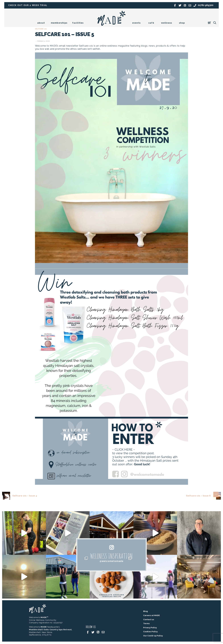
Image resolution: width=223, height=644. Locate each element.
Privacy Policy (150, 628)
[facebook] (88, 632)
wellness (167, 23)
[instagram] (98, 632)
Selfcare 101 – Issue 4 (20, 496)
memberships (59, 23)
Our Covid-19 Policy (153, 636)
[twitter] (93, 632)
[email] (103, 632)
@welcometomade (111, 561)
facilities (78, 23)
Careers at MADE (151, 616)
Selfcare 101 (41, 29)
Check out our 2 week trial (28, 5)
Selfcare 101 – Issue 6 (203, 496)
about (41, 23)
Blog (145, 611)
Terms (146, 624)
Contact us (149, 620)
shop (182, 23)
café (151, 23)
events (136, 23)
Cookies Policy (150, 632)
